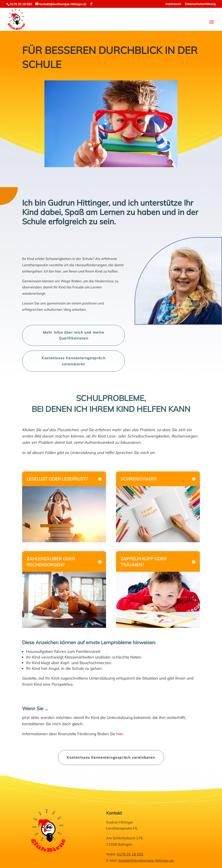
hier (120, 734)
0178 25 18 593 (21, 4)
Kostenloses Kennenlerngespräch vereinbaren (73, 361)
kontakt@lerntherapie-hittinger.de (146, 860)
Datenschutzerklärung (200, 4)
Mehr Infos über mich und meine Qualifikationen (74, 335)
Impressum (173, 4)
